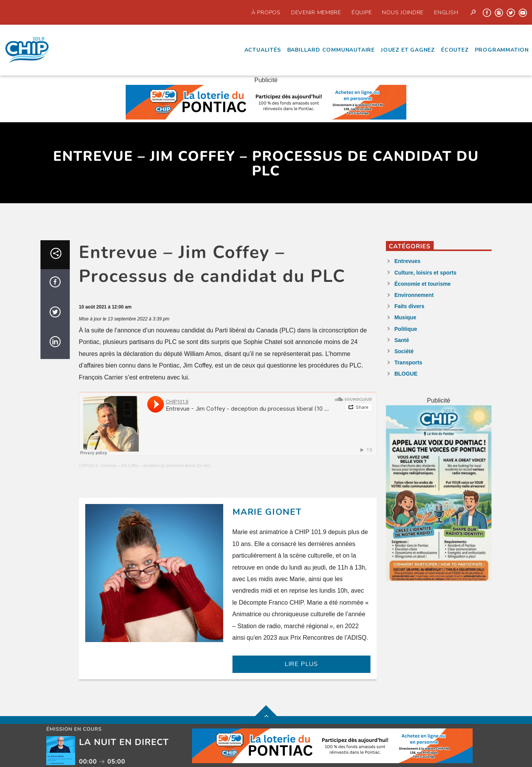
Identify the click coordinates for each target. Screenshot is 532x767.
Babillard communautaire (331, 50)
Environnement (414, 295)
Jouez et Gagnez (408, 50)
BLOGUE (406, 374)
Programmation (502, 50)
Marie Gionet (267, 512)
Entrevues (407, 261)
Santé (402, 340)
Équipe (362, 12)
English (446, 12)
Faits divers (409, 306)
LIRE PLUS (301, 664)
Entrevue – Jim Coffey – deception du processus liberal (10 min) (156, 466)
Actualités (263, 50)
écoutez (455, 50)
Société (404, 351)
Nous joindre (403, 12)
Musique (405, 317)
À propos (266, 12)
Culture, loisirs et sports (425, 273)
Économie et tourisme (423, 284)
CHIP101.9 (88, 466)
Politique (406, 329)
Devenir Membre (316, 12)
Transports (408, 362)
